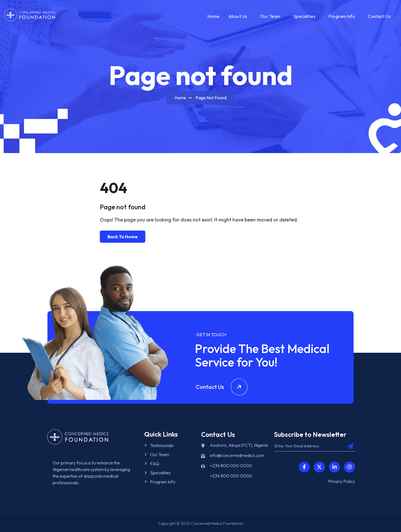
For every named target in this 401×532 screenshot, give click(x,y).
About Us (238, 16)
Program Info (342, 16)
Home (213, 16)
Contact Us (379, 16)
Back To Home (123, 237)
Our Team (270, 16)
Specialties (305, 16)
